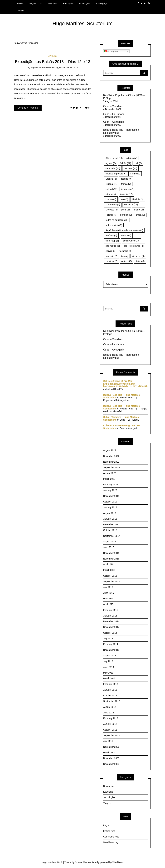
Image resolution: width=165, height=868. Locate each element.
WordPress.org (111, 842)
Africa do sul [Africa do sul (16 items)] (114, 158)
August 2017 (110, 542)
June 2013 (109, 667)
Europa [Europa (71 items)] (112, 184)
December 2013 (111, 650)
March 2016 (109, 570)
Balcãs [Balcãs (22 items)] (125, 163)
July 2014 (108, 638)
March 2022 (109, 479)
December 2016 (111, 553)
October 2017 (110, 530)
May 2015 (108, 599)
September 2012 (112, 701)
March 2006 (109, 753)
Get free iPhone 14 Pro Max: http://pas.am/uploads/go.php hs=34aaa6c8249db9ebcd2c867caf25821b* (126, 384)
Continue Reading (28, 108)
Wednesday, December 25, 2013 (62, 68)
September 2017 (112, 536)
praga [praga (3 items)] (140, 215)
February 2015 (111, 610)
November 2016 (111, 559)
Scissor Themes (83, 862)
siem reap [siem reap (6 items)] (112, 241)
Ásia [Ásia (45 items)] (140, 261)
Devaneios (52, 3)
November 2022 (111, 462)
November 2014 (111, 627)
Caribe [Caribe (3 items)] (135, 174)
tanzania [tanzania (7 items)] (112, 256)
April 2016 (108, 564)
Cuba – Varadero (113, 106)
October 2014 (110, 633)
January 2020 (110, 490)
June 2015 (109, 593)
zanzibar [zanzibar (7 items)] (112, 261)
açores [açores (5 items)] (111, 163)
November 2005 (111, 764)
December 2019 (111, 496)
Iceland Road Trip (115, 389)
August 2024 (110, 450)
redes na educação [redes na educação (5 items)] (117, 220)
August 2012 (110, 707)
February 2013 (111, 684)
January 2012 (110, 724)
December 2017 (111, 524)
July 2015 (108, 587)
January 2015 (110, 616)
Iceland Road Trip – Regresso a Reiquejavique (121, 131)
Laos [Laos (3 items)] (124, 199)
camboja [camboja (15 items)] (130, 168)
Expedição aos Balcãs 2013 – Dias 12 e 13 (53, 62)
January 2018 (110, 519)
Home (20, 3)
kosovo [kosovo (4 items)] (111, 199)
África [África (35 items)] (127, 261)
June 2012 (109, 713)
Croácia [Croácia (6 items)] (111, 179)
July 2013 (108, 661)
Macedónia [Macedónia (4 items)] (113, 204)
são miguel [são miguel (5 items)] (113, 246)
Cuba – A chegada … (115, 122)
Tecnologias (84, 3)
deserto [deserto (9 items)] (126, 179)
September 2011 (112, 735)
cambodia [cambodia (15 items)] (113, 168)
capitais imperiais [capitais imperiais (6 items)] (116, 174)
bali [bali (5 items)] (138, 163)
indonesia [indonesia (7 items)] (128, 189)
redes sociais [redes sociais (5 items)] (114, 225)
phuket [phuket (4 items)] (139, 210)
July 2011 (108, 741)
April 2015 (108, 604)
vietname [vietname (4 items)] (138, 256)
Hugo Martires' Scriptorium (82, 23)
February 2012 (111, 718)
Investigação (102, 3)
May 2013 (108, 673)
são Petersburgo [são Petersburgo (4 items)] (134, 246)
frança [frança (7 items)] (126, 184)
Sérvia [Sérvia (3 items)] (110, 251)
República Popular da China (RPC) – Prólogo (124, 97)
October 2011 (110, 730)
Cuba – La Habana (114, 114)
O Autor (20, 11)
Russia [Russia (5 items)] (126, 235)
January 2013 (110, 690)
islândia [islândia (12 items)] (126, 194)
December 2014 (111, 621)
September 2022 (112, 467)
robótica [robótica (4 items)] (111, 235)
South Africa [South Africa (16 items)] (131, 241)
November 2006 (111, 747)
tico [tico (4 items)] (125, 256)
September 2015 (112, 581)
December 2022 (111, 456)
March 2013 (109, 678)
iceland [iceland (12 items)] (111, 189)
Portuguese (111, 51)
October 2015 (110, 576)
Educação (68, 3)
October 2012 (110, 695)
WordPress (118, 862)
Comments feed (111, 837)
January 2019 (110, 507)
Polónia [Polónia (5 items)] (111, 215)
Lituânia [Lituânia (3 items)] (138, 199)
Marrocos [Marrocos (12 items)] (131, 204)
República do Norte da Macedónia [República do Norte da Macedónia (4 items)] (124, 230)
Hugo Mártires (37, 68)
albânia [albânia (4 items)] (132, 158)
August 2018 (110, 513)
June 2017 (109, 547)
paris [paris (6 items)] (126, 210)
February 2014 (111, 644)
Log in (106, 825)
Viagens (33, 3)
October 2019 (110, 502)
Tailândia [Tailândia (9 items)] (125, 251)
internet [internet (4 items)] (111, 194)
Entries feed (109, 831)
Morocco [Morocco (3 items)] (112, 210)
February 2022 (111, 485)
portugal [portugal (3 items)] (126, 215)
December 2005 (111, 758)
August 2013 (110, 656)
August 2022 (110, 473)
